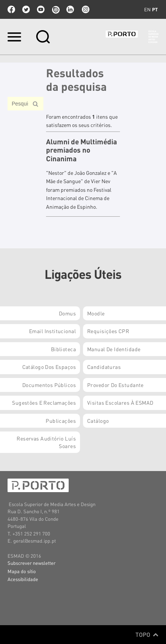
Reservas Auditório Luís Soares (46, 442)
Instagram (85, 9)
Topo (147, 635)
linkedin (70, 9)
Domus (67, 313)
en (147, 9)
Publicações (61, 421)
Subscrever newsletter (32, 563)
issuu (55, 9)
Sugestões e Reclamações (44, 402)
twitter (26, 9)
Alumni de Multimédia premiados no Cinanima (81, 150)
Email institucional (52, 331)
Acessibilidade (23, 579)
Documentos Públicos (49, 385)
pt (155, 9)
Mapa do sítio (22, 571)
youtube (41, 9)
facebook (11, 9)
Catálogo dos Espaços (49, 367)
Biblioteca (63, 349)
